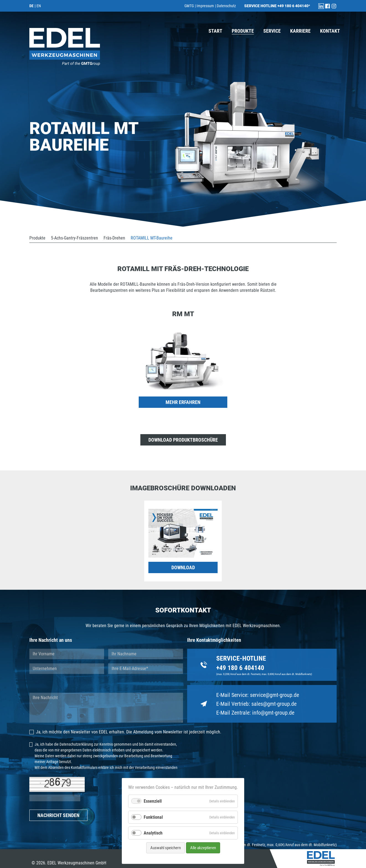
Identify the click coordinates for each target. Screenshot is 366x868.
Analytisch (153, 833)
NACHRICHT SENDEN (58, 815)
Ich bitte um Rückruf (138, 683)
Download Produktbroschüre (183, 440)
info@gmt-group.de (273, 713)
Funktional (153, 817)
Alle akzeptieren (203, 848)
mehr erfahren (183, 402)
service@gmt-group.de (274, 695)
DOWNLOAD (183, 567)
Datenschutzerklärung (76, 744)
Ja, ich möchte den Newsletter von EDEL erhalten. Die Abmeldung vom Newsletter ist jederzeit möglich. (125, 732)
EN (39, 6)
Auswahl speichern (166, 848)
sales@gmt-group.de (274, 704)
